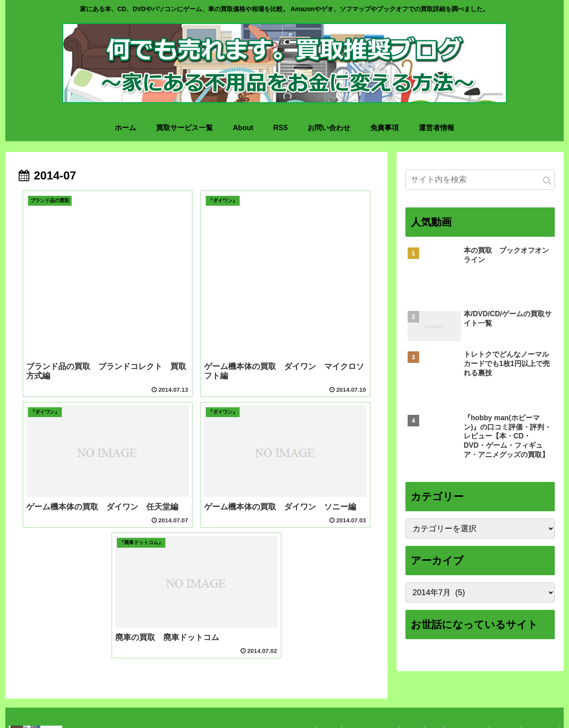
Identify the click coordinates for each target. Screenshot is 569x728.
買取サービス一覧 (360, 704)
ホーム (316, 704)
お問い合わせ (462, 704)
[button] (547, 181)
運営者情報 (540, 704)
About (403, 704)
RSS (427, 704)
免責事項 (502, 704)
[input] (480, 180)
